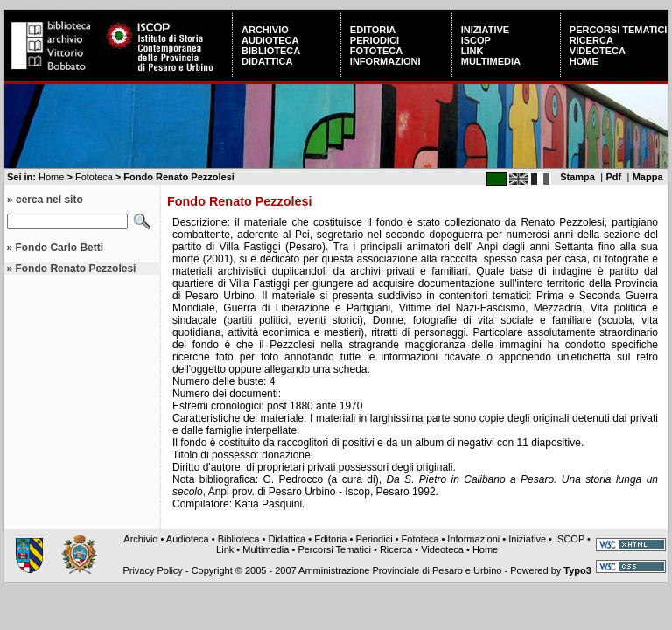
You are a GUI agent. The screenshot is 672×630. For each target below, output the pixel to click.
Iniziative (485, 30)
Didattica (267, 61)
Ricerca (591, 40)
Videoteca (598, 51)
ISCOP (476, 40)
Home (584, 61)
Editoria (373, 30)
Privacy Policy (152, 570)
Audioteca (270, 40)
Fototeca (376, 51)
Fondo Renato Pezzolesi (75, 269)
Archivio (265, 30)
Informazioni (385, 61)
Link (472, 51)
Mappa (648, 177)
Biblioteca (271, 51)
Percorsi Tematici (619, 30)
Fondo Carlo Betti (59, 248)
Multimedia (491, 61)
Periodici (374, 40)
